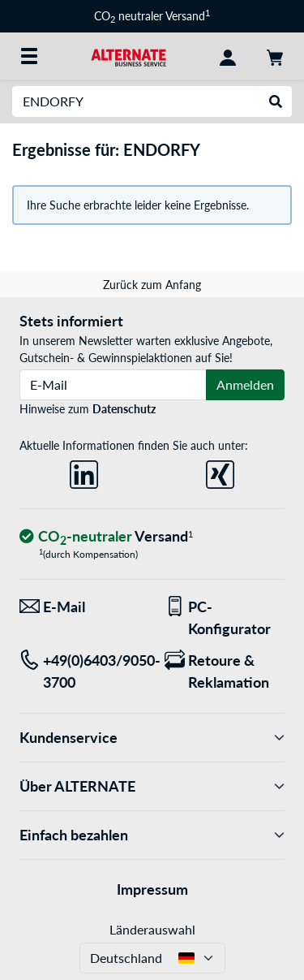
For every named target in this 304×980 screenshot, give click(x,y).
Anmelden (245, 384)
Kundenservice (152, 738)
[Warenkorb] (275, 56)
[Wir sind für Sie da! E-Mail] (80, 607)
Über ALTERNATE (152, 786)
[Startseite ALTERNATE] (129, 56)
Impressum (152, 889)
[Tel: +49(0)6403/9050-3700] (80, 671)
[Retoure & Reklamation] (225, 671)
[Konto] (228, 56)
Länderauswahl (152, 929)
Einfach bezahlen (152, 835)
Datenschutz (124, 409)
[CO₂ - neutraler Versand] (106, 537)
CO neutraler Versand (152, 16)
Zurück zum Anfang (152, 285)
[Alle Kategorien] (29, 56)
